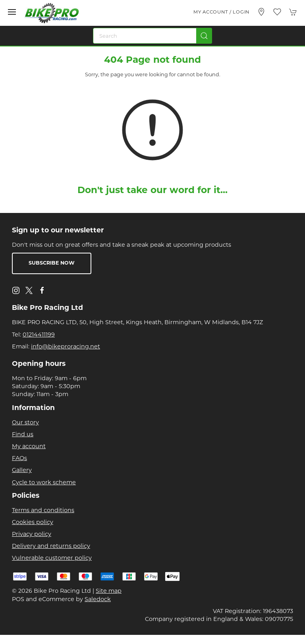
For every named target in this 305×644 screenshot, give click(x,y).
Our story (25, 422)
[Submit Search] (204, 36)
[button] (12, 12)
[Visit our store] (261, 12)
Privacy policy (32, 534)
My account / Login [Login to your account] (221, 12)
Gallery (22, 470)
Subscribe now (52, 263)
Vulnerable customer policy (52, 558)
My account (29, 446)
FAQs (19, 458)
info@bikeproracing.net (66, 346)
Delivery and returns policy (51, 546)
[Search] (152, 36)
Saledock (98, 599)
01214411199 (39, 335)
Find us (23, 434)
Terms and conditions (43, 510)
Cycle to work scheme (44, 482)
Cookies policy (33, 522)
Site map (109, 591)
